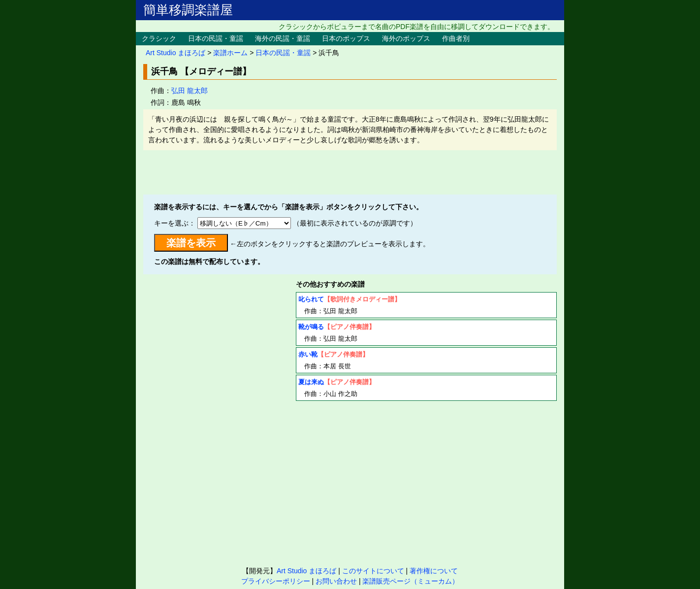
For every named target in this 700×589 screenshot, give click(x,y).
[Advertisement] (350, 172)
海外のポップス (406, 38)
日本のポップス (346, 38)
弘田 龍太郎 (190, 91)
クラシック (159, 38)
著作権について (434, 571)
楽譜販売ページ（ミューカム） (411, 581)
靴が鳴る (311, 327)
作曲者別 (456, 38)
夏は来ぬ (311, 382)
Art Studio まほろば (175, 53)
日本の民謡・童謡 (216, 38)
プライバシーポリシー (276, 581)
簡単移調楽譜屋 (188, 10)
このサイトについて (373, 571)
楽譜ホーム (230, 53)
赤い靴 (308, 354)
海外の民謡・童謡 (283, 38)
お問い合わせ (336, 581)
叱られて (311, 299)
